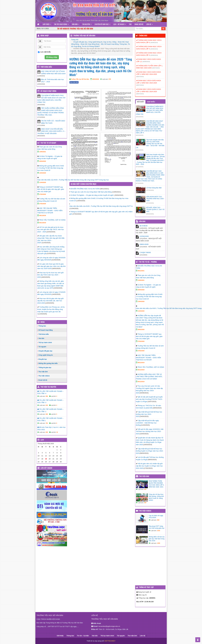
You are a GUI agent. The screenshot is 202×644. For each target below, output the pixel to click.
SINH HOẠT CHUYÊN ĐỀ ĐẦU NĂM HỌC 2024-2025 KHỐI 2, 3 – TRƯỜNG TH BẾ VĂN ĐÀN (51, 131)
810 (47, 405)
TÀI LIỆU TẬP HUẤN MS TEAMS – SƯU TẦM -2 (50, 410)
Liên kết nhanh (46, 468)
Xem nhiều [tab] (151, 102)
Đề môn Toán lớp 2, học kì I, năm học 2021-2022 (52, 428)
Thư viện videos (44, 376)
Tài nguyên (87, 24)
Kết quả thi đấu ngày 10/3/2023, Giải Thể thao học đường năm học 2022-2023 (150, 431)
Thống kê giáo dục (45, 368)
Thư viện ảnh (43, 372)
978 (110, 79)
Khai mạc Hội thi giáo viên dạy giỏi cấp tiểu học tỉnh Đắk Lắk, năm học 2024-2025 (50, 301)
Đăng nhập (45, 36)
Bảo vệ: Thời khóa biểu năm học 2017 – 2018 (53, 81)
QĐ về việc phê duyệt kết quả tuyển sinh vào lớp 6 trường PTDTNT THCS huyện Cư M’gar (149, 399)
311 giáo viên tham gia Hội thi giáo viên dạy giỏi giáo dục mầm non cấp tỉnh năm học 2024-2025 (52, 266)
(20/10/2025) (140, 135)
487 (145, 503)
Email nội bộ (139, 24)
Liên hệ (150, 24)
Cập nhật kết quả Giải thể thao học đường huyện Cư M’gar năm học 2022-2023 (150, 451)
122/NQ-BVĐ (144, 236)
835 (47, 432)
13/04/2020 (43, 173)
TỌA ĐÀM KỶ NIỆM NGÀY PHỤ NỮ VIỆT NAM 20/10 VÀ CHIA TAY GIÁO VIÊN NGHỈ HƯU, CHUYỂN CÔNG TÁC (51, 99)
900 (158, 520)
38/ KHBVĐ (144, 226)
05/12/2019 (141, 382)
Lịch (42, 440)
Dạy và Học (108, 42)
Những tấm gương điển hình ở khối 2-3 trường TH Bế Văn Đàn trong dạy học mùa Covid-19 (51, 168)
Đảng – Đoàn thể (118, 42)
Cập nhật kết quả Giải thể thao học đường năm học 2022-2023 (149, 414)
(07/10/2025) (140, 167)
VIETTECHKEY (110, 641)
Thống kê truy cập (146, 587)
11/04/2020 (43, 182)
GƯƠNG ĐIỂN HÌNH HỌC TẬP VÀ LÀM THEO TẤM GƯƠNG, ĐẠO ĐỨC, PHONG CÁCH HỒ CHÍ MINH (149, 377)
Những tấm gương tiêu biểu (48, 363)
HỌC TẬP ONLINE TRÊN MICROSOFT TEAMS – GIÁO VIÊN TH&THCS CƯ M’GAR (50, 210)
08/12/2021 (141, 271)
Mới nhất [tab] (141, 102)
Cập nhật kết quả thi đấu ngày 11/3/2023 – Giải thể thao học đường (147, 423)
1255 (159, 543)
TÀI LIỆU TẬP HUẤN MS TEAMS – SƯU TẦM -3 (50, 401)
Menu (43, 322)
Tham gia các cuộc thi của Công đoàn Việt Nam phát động (91, 192)
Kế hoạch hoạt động (111, 44)
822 (47, 414)
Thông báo (123, 44)
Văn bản (76, 24)
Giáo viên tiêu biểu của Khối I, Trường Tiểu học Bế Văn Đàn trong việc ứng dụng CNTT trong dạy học (105, 206)
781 (47, 423)
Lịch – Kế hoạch (120, 24)
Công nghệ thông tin (95, 42)
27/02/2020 (43, 194)
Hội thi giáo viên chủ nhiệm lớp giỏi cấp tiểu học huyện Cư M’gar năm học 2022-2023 (149, 466)
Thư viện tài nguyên (48, 387)
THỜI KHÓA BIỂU (46, 67)
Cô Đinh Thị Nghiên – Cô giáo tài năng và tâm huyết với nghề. (92, 195)
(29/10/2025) (140, 117)
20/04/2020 (43, 161)
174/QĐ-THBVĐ (145, 252)
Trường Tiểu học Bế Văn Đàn (84, 36)
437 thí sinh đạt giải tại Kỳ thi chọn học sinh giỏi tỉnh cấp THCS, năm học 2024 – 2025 (51, 230)
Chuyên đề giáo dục (102, 24)
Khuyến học (43, 359)
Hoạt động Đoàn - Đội (96, 44)
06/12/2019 (43, 223)
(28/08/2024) (154, 43)
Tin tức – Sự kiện (83, 636)
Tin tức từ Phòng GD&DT (91, 46)
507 (145, 489)
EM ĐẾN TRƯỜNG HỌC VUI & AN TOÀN (85, 189)
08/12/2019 (43, 215)
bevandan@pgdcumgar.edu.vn (109, 626)
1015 (159, 531)
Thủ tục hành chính (45, 343)
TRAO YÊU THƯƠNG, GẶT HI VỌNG (52, 220)
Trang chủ (75, 40)
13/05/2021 (43, 152)
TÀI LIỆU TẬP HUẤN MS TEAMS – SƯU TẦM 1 (50, 419)
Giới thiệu (47, 24)
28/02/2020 (96, 79)
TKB (130, 24)
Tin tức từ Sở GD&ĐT (48, 143)
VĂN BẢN (142, 222)
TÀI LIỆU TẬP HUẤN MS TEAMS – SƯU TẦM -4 (50, 392)
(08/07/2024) (156, 68)
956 (47, 396)
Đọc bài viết (74, 82)
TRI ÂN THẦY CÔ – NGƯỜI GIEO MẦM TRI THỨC (53, 122)
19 (57, 432)
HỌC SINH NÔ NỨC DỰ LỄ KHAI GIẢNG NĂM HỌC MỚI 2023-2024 (53, 72)
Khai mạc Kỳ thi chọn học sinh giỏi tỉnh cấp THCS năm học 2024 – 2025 (51, 275)
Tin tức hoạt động (61, 24)
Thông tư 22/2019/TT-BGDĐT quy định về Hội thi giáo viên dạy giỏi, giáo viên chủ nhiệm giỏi (51, 189)
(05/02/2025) (150, 214)
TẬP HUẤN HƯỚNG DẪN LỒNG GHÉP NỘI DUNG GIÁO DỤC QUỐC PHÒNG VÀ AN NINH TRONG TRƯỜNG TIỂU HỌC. (51, 112)
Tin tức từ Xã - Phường (148, 262)
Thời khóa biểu (44, 334)
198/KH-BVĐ (144, 244)
